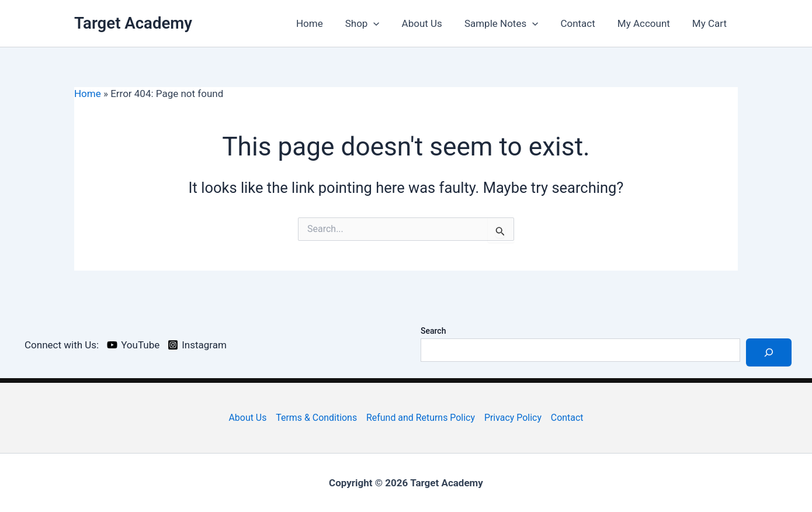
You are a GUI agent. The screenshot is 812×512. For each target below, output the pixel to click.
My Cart (711, 23)
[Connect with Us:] (60, 345)
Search (433, 331)
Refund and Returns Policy (421, 418)
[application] (386, 23)
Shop (375, 23)
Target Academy (133, 23)
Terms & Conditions (316, 418)
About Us (433, 23)
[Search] (769, 352)
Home (325, 23)
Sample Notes (510, 23)
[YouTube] (133, 345)
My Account (647, 23)
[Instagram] (197, 345)
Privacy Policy (513, 418)
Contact (583, 23)
